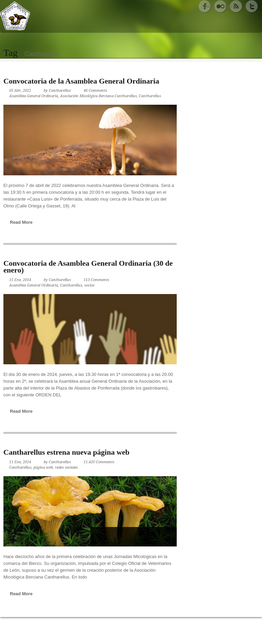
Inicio (209, 6)
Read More (21, 222)
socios (89, 285)
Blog (252, 6)
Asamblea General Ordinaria (34, 96)
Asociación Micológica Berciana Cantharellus (98, 96)
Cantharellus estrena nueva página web (67, 452)
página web (43, 467)
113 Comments (96, 280)
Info (231, 6)
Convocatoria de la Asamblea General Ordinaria (81, 81)
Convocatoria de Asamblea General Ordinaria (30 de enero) (88, 267)
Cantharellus (60, 91)
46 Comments (95, 91)
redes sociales (66, 467)
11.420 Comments (99, 462)
